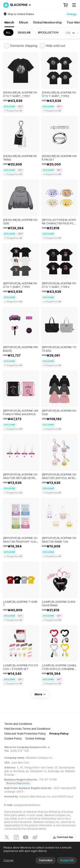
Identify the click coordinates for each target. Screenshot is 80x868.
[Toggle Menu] (74, 5)
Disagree (8, 860)
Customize (46, 860)
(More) (42, 851)
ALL (8, 33)
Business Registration (18, 783)
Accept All (67, 860)
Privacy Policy (59, 734)
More (40, 694)
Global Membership (47, 22)
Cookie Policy (13, 738)
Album (23, 22)
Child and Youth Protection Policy (25, 734)
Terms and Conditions (18, 724)
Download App (63, 837)
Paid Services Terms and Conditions (27, 729)
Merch (9, 22)
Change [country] (72, 14)
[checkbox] (21, 46)
